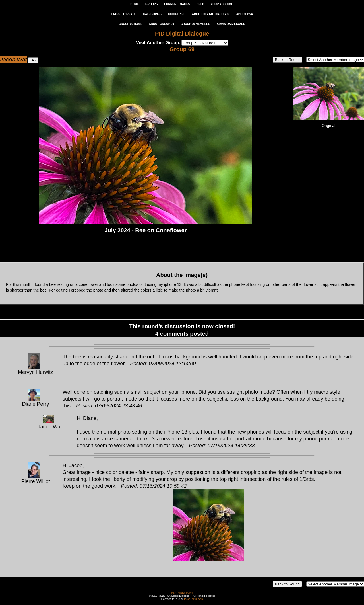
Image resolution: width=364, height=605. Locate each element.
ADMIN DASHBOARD (231, 24)
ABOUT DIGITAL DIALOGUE (211, 14)
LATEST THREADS (124, 14)
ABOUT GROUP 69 (161, 24)
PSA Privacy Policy (182, 593)
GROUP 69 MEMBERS (195, 24)
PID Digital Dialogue (182, 34)
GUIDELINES (177, 14)
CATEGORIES (152, 14)
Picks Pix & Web (193, 599)
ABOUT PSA (244, 14)
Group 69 (182, 49)
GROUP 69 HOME (130, 24)
